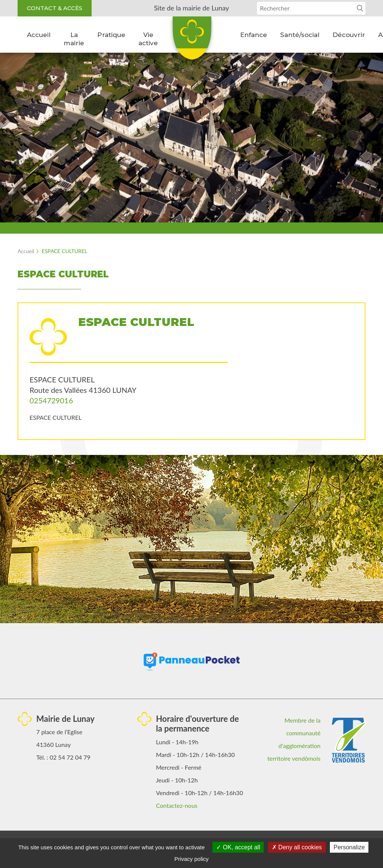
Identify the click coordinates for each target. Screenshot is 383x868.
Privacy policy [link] (191, 859)
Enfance (254, 35)
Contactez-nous (177, 805)
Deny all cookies (297, 847)
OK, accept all (238, 847)
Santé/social (300, 35)
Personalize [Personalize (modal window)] (349, 847)
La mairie (74, 39)
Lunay (191, 41)
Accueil (39, 35)
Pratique (111, 35)
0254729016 (51, 400)
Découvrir (349, 35)
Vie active (148, 39)
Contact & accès (55, 8)
